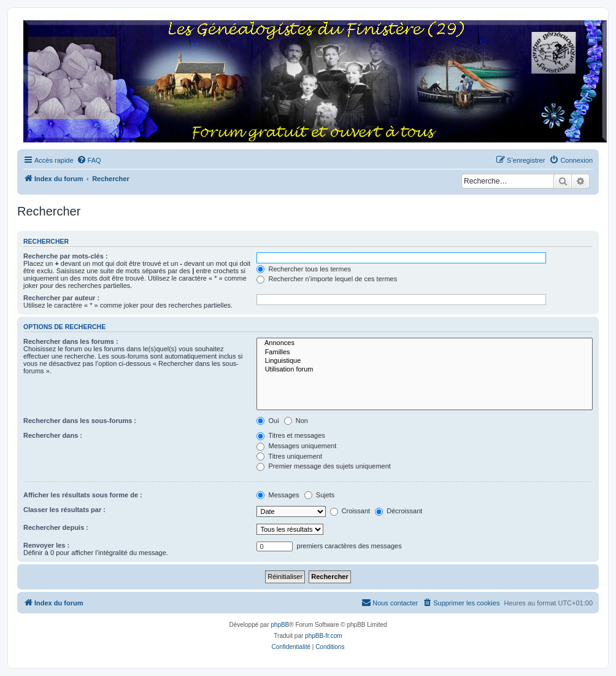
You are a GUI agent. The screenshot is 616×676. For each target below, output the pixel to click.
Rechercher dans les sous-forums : (80, 421)
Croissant (350, 511)
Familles (425, 352)
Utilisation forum (425, 370)
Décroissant (398, 511)
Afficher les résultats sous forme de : (83, 495)
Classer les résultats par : (64, 510)
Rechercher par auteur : (61, 298)
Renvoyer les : (46, 545)
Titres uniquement (289, 456)
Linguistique (425, 361)
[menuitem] (89, 160)
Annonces (425, 343)
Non (296, 421)
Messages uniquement (296, 446)
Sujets (320, 495)
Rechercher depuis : (56, 527)
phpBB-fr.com (324, 636)
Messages (278, 495)
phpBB (280, 625)
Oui (268, 421)
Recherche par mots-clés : (66, 256)
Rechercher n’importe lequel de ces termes (327, 279)
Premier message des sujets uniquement (323, 466)
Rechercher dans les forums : (71, 341)
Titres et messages (291, 435)
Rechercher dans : (53, 435)
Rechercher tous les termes (304, 269)
